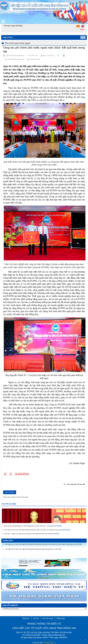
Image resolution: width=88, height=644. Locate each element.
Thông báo (8, 541)
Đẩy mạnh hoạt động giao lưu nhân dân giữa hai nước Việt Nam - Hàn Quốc (33, 526)
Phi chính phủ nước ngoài (18, 43)
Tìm (83, 37)
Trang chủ (26, 618)
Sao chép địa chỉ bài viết (15, 59)
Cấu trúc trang (48, 618)
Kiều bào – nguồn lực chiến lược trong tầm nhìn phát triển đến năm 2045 (32, 534)
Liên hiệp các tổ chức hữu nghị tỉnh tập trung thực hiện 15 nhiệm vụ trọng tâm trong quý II (37, 530)
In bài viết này (34, 59)
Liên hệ (36, 618)
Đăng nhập (61, 618)
